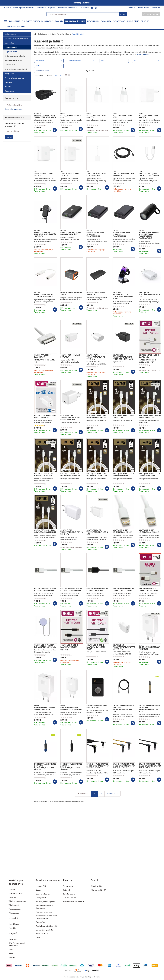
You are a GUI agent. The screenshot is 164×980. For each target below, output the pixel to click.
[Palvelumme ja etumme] (68, 8)
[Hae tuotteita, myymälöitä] (86, 14)
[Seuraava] (112, 794)
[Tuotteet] (6, 21)
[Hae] (122, 14)
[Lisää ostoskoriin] (55, 130)
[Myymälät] (42, 8)
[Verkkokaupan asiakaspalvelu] (24, 8)
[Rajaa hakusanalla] (65, 71)
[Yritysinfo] (52, 8)
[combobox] (86, 14)
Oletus (58, 75)
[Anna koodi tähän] (17, 131)
